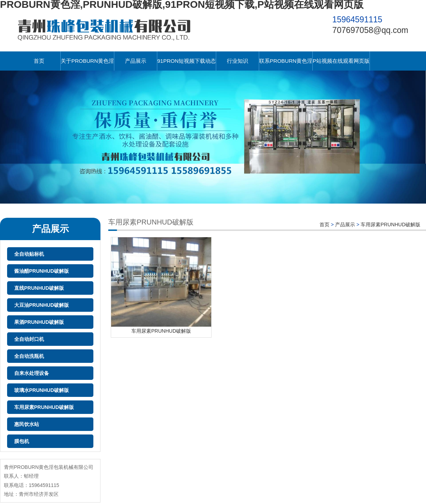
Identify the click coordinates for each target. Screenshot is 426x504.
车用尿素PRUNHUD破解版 (44, 407)
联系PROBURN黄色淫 (286, 61)
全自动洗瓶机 (29, 356)
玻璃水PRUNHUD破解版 (42, 390)
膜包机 (22, 441)
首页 (39, 61)
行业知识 (237, 61)
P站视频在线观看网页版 (341, 61)
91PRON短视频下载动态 (187, 61)
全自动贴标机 (29, 254)
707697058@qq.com (370, 30)
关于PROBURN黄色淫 (87, 61)
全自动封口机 (29, 339)
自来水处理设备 (32, 373)
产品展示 (136, 61)
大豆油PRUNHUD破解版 (42, 305)
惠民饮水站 (27, 424)
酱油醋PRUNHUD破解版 (42, 271)
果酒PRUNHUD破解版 (39, 322)
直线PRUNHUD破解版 (39, 288)
